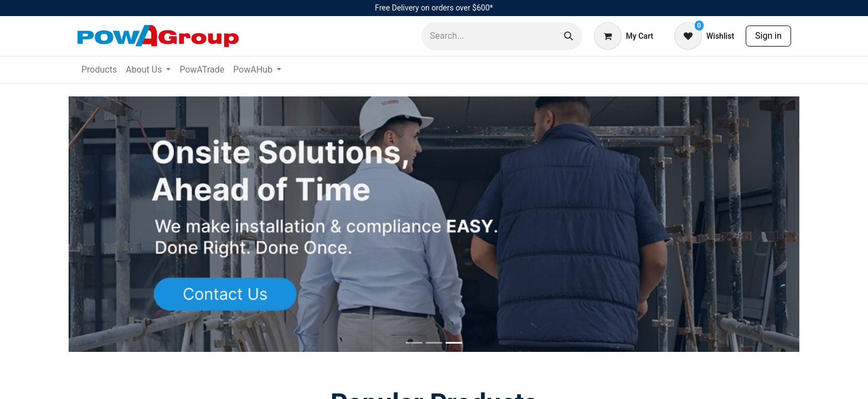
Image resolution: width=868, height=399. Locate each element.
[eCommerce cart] (624, 36)
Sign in (768, 36)
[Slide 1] (434, 343)
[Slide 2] (454, 343)
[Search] (569, 36)
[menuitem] (99, 70)
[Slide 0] (414, 343)
